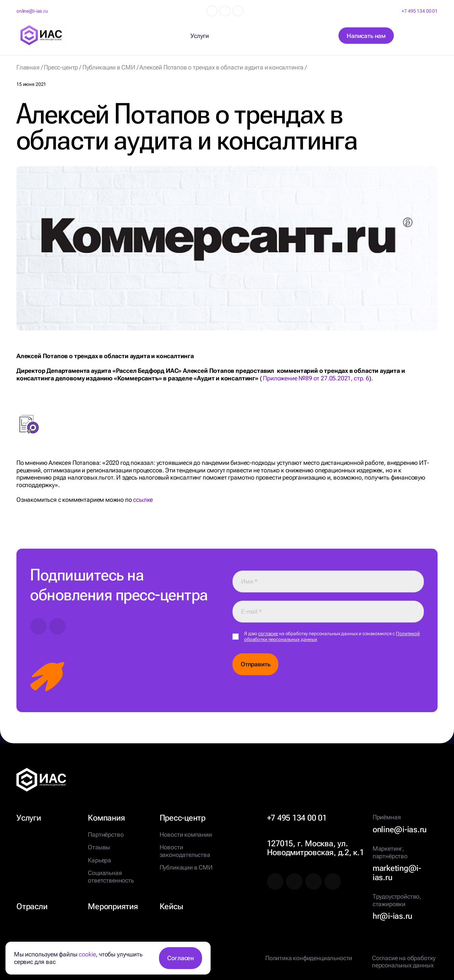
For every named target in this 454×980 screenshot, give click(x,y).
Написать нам (366, 36)
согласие (268, 633)
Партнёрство (106, 834)
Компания (106, 818)
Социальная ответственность (111, 877)
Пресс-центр (183, 818)
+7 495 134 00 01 (420, 11)
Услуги (29, 818)
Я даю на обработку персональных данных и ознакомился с (332, 636)
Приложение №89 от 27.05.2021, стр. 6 (316, 378)
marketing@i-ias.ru (397, 873)
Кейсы (171, 906)
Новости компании (186, 834)
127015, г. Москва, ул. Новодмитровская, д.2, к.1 (316, 848)
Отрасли (32, 906)
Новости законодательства (185, 851)
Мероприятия (113, 906)
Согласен (181, 958)
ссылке (143, 500)
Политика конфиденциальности (309, 958)
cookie (87, 954)
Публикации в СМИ (186, 867)
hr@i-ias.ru (392, 916)
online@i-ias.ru (32, 11)
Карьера (99, 860)
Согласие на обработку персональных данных (404, 962)
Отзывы (99, 847)
